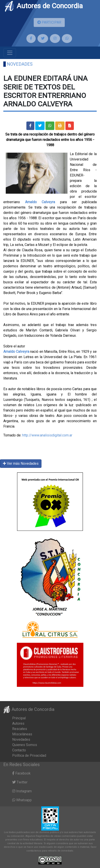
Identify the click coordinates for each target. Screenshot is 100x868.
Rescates (20, 729)
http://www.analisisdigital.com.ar (47, 435)
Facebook (21, 773)
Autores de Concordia (43, 6)
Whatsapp (22, 800)
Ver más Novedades (21, 463)
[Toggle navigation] (10, 53)
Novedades (20, 64)
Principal (19, 718)
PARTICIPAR (49, 22)
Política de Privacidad (29, 755)
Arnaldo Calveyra (40, 202)
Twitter (20, 782)
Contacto (19, 750)
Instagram (22, 791)
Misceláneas (22, 734)
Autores (18, 723)
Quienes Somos (25, 745)
